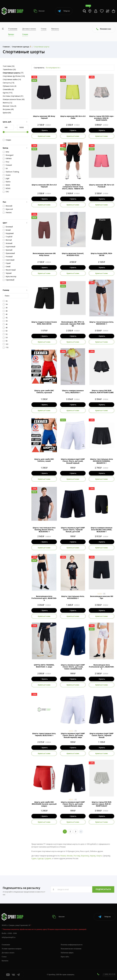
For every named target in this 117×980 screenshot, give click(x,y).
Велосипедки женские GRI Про (102, 597)
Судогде (40, 858)
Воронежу (85, 856)
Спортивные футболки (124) (14, 76)
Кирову (93, 856)
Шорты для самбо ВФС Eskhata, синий (44, 460)
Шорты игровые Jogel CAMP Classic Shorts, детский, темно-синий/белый (73, 667)
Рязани (63, 856)
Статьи (44, 29)
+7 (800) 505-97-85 (109, 974)
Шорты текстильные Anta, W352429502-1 (73, 597)
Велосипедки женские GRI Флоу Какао (44, 254)
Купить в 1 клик (44, 136)
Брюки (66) (7, 113)
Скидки (25, 34)
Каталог (39, 11)
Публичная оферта (67, 953)
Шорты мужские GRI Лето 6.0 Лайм (73, 117)
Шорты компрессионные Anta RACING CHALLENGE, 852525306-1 (102, 530)
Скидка (7, 140)
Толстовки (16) (9, 66)
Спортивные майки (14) (12, 79)
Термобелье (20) (9, 69)
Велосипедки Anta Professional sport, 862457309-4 (44, 598)
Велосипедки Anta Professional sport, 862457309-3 (102, 667)
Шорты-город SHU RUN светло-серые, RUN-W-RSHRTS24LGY (102, 804)
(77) (13, 73)
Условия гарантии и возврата (12, 949)
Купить (44, 130)
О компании (13, 29)
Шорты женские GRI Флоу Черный (44, 117)
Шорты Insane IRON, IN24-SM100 (102, 254)
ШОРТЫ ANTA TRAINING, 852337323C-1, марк (44, 666)
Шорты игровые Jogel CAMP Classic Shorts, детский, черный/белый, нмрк (73, 804)
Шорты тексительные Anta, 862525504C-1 (102, 323)
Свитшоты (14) (8, 83)
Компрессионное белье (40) (14, 99)
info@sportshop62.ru (9, 937)
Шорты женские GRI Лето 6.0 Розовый (102, 186)
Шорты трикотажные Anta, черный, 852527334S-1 (44, 734)
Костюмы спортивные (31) (13, 96)
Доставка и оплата (29, 29)
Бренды (11, 34)
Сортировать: (39, 68)
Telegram (64, 11)
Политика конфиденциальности (72, 945)
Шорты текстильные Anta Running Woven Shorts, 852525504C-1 (44, 530)
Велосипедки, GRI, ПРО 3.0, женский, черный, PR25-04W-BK (73, 324)
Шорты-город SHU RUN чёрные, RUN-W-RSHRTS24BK (102, 391)
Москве (70, 856)
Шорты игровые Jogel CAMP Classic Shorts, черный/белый (102, 735)
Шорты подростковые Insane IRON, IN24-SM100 (44, 323)
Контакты (55, 29)
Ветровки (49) (8, 109)
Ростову (77, 856)
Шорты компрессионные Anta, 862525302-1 (73, 391)
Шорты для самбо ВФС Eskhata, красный (44, 391)
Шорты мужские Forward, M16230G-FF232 (73, 254)
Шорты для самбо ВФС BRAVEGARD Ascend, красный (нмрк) (44, 804)
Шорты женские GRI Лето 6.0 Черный (44, 186)
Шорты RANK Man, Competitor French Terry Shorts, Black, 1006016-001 (73, 187)
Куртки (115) (8, 93)
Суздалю (48, 858)
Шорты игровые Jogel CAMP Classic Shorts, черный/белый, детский (73, 530)
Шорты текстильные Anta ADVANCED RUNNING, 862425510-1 (102, 461)
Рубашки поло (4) (10, 86)
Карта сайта (65, 957)
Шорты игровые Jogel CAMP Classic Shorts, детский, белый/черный (73, 461)
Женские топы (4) (9, 106)
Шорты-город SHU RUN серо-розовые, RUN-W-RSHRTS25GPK (102, 118)
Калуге (99, 856)
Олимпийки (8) (8, 89)
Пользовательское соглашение (71, 949)
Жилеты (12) (7, 103)
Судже (34, 858)
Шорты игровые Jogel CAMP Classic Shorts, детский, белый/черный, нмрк (73, 735)
